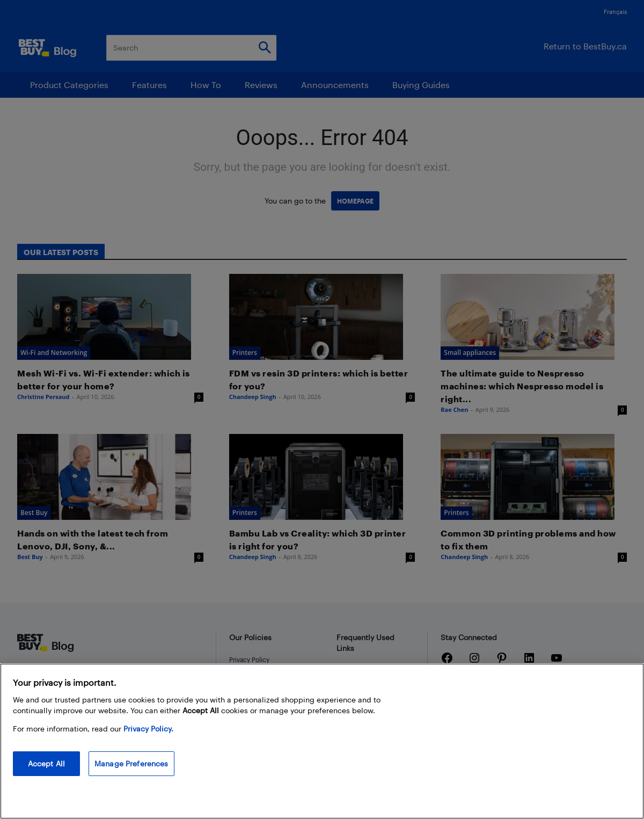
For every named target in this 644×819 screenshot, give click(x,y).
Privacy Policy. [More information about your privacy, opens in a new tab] (148, 729)
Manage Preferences (131, 763)
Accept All (46, 763)
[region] (322, 741)
